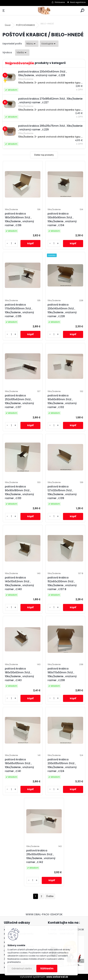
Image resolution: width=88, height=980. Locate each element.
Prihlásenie (60, 2)
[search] (82, 11)
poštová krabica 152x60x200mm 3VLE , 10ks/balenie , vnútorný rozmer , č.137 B (62, 583)
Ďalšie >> (50, 896)
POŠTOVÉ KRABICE (25, 25)
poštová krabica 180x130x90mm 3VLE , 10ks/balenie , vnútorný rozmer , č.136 (21, 219)
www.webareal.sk (57, 977)
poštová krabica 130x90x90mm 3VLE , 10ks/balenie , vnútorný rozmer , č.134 (62, 219)
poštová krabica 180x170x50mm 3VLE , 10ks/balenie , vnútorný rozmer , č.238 (62, 674)
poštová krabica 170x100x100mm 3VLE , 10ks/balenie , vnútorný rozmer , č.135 (21, 310)
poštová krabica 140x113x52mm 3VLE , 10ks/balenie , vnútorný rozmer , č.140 (21, 583)
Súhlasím (47, 968)
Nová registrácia (78, 2)
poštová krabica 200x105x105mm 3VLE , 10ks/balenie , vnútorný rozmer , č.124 (62, 765)
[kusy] (12, 243)
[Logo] (44, 11)
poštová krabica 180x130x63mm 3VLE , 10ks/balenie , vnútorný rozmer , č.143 (21, 674)
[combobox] (32, 44)
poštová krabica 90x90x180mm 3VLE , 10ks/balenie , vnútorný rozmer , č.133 (21, 492)
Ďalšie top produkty (44, 155)
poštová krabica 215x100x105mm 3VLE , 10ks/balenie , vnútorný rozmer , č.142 (41, 856)
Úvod (8, 25)
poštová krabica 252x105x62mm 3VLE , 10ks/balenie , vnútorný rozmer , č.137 (21, 401)
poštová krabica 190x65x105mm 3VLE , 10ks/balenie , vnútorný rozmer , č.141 (21, 765)
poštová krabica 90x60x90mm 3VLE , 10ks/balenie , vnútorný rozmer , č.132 (62, 401)
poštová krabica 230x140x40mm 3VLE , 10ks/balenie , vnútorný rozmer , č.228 (62, 310)
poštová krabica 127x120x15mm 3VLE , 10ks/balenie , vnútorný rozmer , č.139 (62, 492)
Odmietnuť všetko (22, 969)
